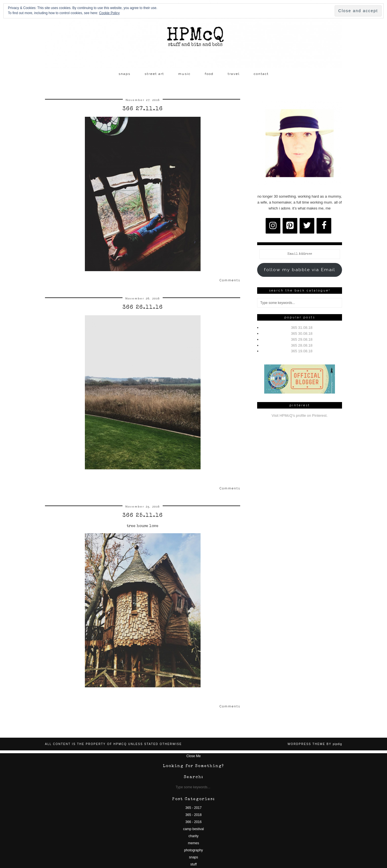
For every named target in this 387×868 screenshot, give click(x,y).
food (209, 74)
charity (193, 836)
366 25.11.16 (143, 516)
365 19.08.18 (302, 351)
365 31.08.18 (302, 328)
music (184, 74)
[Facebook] (324, 226)
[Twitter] (307, 226)
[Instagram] (273, 226)
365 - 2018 (193, 815)
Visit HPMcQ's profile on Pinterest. (300, 415)
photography (194, 850)
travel (234, 74)
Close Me (194, 756)
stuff (193, 864)
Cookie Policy (109, 13)
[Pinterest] (290, 226)
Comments (230, 280)
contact (261, 74)
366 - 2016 (193, 822)
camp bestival (193, 829)
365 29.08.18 (302, 339)
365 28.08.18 (302, 345)
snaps (124, 74)
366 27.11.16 (143, 109)
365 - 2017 (193, 808)
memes (193, 843)
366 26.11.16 (143, 308)
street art (154, 74)
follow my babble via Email (300, 270)
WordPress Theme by (315, 744)
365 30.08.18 (302, 333)
